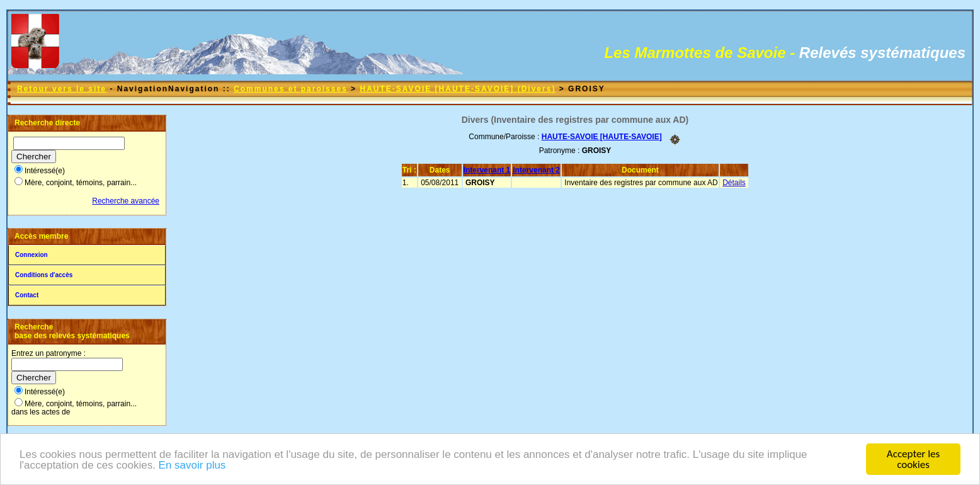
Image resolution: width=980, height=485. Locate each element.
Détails (734, 183)
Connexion (31, 255)
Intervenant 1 (487, 170)
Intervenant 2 (536, 170)
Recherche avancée (126, 201)
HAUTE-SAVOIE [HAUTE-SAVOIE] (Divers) (458, 89)
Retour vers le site (62, 89)
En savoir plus (192, 466)
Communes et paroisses (291, 89)
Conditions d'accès (44, 275)
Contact (27, 295)
